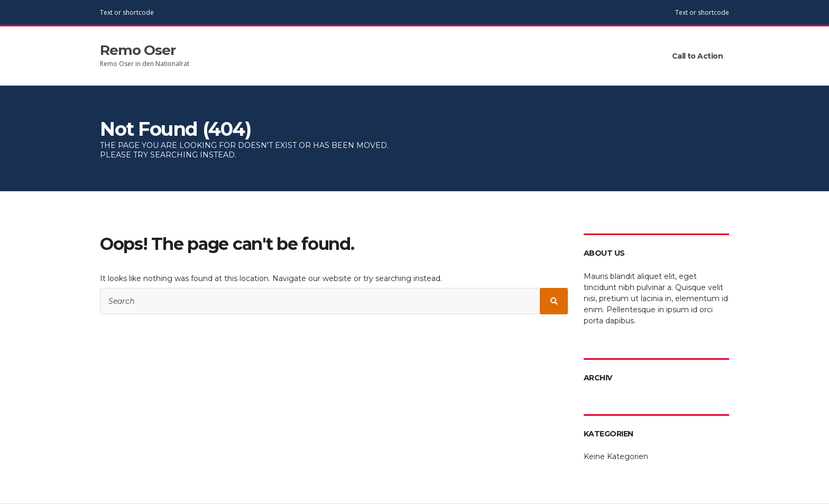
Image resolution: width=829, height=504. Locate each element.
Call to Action (697, 56)
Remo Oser (138, 50)
